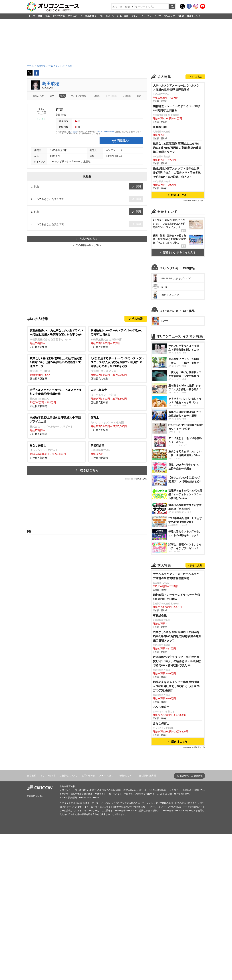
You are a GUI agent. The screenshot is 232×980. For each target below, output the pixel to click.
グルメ (134, 16)
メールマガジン (107, 921)
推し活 (181, 16)
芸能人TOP (38, 96)
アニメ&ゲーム (75, 16)
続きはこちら (89, 470)
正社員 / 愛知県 (57, 338)
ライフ (158, 16)
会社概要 (31, 921)
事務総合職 (160, 172)
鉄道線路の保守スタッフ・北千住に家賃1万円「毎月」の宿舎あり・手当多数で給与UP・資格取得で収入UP (177, 218)
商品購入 (121, 141)
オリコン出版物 (48, 921)
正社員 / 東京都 (57, 398)
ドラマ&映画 (59, 16)
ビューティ (146, 16)
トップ (32, 16)
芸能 (40, 16)
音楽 (47, 16)
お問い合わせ (88, 921)
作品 (62, 96)
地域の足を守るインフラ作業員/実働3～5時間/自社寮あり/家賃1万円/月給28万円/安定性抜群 (176, 832)
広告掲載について (68, 921)
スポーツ (110, 16)
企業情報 (198, 921)
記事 (52, 96)
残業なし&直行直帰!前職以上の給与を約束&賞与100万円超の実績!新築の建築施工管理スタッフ (177, 193)
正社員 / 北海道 (117, 368)
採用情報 (184, 921)
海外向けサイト (126, 921)
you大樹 (73, 132)
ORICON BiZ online (106, 132)
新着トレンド (194, 16)
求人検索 (137, 319)
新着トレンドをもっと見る (178, 298)
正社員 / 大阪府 (117, 424)
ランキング (169, 16)
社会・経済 (123, 16)
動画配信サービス (94, 16)
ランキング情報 (79, 96)
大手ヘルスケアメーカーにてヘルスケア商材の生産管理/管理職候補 (176, 133)
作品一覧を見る (87, 239)
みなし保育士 (161, 852)
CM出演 (127, 96)
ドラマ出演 (111, 96)
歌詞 (139, 96)
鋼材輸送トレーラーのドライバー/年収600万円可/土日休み (176, 154)
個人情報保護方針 (147, 921)
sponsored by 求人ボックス (136, 479)
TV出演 (96, 96)
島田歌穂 (51, 84)
